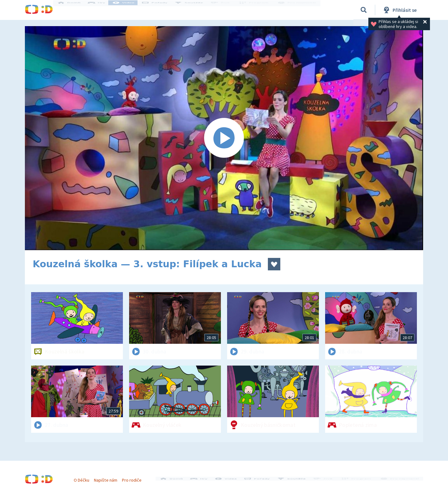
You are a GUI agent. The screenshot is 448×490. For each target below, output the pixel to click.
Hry (103, 10)
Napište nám (109, 477)
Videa (129, 10)
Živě (226, 10)
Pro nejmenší (298, 10)
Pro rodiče (135, 477)
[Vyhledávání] (364, 10)
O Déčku (85, 477)
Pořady (161, 10)
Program (257, 10)
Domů (75, 10)
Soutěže (195, 10)
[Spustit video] (224, 138)
